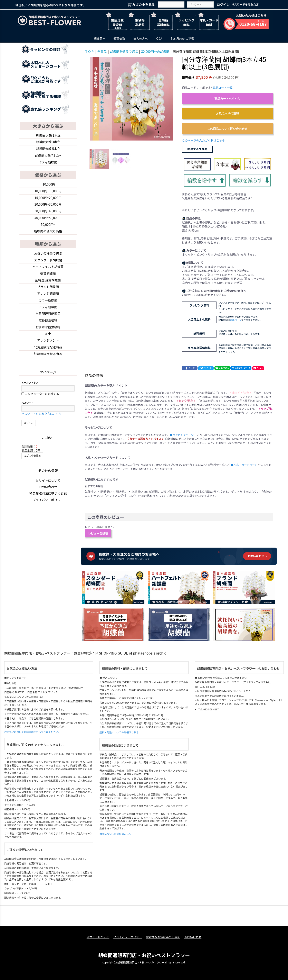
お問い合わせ (48, 493)
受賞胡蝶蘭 (48, 277)
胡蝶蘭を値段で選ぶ (126, 51)
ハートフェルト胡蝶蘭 (48, 270)
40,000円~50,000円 (48, 220)
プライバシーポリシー (48, 507)
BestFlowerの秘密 (183, 38)
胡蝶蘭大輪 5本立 (48, 149)
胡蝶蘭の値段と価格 (48, 234)
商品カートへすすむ (227, 99)
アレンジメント (48, 346)
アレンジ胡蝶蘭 (48, 298)
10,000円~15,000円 (48, 192)
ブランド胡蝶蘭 (48, 291)
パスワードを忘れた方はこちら (41, 420)
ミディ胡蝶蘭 (48, 163)
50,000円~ (48, 227)
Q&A (159, 38)
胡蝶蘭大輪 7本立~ (48, 156)
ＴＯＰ (90, 51)
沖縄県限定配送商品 (48, 360)
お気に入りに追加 (227, 113)
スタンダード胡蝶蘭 (48, 263)
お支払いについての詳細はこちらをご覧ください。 (32, 732)
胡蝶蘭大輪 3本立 (48, 142)
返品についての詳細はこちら (115, 834)
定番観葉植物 (48, 326)
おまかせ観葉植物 (48, 333)
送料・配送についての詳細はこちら (119, 732)
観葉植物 (119, 38)
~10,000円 (48, 186)
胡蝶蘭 (99, 38)
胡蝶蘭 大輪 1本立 (48, 135)
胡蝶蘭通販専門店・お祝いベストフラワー (144, 955)
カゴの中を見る (32, 462)
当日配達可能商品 (48, 319)
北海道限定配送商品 (48, 353)
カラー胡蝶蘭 (48, 305)
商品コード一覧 (222, 88)
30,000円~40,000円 (48, 213)
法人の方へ (141, 38)
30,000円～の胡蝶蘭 (158, 51)
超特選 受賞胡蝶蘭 (48, 284)
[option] (132, 99)
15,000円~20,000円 (48, 199)
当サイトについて (48, 487)
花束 (48, 339)
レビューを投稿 (98, 533)
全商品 (103, 51)
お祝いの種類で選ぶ (48, 256)
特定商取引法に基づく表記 (48, 500)
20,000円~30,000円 (48, 206)
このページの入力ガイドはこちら (203, 140)
